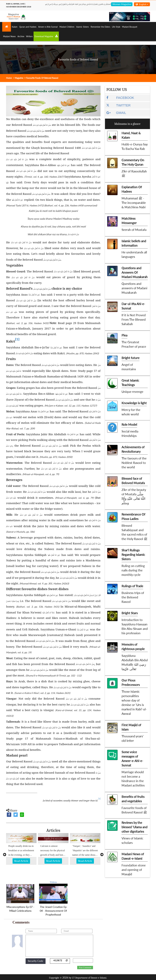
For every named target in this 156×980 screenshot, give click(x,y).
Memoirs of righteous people (133, 647)
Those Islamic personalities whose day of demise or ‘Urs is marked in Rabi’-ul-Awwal (134, 702)
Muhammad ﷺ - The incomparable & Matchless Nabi (134, 203)
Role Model (129, 424)
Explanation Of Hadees (132, 189)
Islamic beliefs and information (134, 243)
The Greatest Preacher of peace (134, 344)
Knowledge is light (134, 403)
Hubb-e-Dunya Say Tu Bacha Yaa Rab (135, 146)
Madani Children (67, 27)
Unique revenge (132, 392)
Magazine (19, 78)
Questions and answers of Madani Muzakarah (134, 288)
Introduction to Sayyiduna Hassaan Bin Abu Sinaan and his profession (135, 626)
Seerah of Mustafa (134, 230)
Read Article (21, 861)
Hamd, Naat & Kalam (131, 135)
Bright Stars (130, 613)
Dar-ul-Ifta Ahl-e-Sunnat (133, 306)
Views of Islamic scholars (132, 840)
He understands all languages (134, 254)
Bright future (130, 358)
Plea (124, 335)
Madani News (9, 36)
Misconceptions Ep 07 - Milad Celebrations (20, 909)
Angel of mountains (129, 367)
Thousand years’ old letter (132, 738)
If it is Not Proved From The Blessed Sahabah (134, 319)
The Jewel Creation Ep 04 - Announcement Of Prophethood (53, 911)
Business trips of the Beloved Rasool (133, 597)
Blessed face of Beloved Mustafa (133, 481)
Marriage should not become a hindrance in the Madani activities (133, 779)
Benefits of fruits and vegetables (133, 799)
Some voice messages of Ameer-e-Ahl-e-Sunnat (132, 759)
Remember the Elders (100, 27)
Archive (21, 36)
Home (9, 78)
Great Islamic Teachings (130, 383)
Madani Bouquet (130, 27)
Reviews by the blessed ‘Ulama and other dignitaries (134, 827)
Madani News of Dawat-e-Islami (133, 856)
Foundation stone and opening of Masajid (134, 870)
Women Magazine (122, 4)
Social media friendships (130, 433)
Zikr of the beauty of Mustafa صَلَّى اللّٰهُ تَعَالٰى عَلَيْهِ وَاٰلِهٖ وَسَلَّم (134, 496)
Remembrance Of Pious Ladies (133, 516)
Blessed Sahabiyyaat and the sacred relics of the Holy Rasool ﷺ (134, 532)
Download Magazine (46, 36)
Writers (29, 36)
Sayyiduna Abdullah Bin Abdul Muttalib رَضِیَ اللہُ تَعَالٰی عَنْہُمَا (135, 662)
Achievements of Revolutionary (133, 449)
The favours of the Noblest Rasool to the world (134, 463)
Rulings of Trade (132, 586)
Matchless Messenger (129, 221)
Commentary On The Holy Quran (133, 162)
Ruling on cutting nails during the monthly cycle (133, 570)
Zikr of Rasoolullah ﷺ (134, 173)
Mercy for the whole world (131, 412)
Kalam (15, 27)
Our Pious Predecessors (131, 682)
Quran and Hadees (28, 27)
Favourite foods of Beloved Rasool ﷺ (134, 810)
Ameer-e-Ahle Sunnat (48, 27)
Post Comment (85, 968)
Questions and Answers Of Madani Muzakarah (135, 272)
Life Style (116, 27)
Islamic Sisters (83, 27)
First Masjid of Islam (131, 727)
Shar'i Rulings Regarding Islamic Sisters (133, 555)
